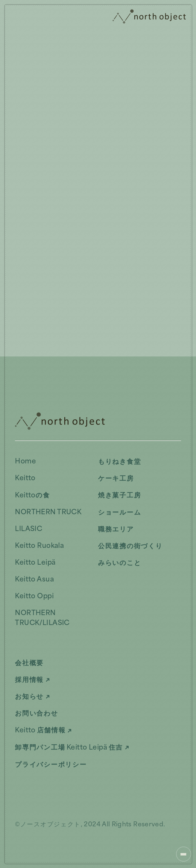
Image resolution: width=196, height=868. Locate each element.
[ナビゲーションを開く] (184, 854)
